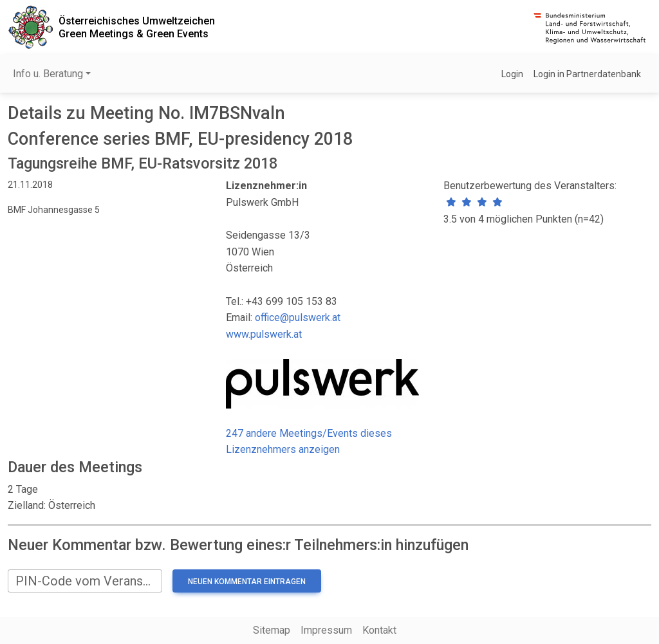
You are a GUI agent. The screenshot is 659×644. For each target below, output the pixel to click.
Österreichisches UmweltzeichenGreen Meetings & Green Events (137, 27)
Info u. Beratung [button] (48, 74)
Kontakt (379, 630)
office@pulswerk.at (298, 317)
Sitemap (272, 630)
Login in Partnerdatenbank (587, 74)
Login (512, 74)
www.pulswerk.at (264, 334)
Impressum (326, 630)
